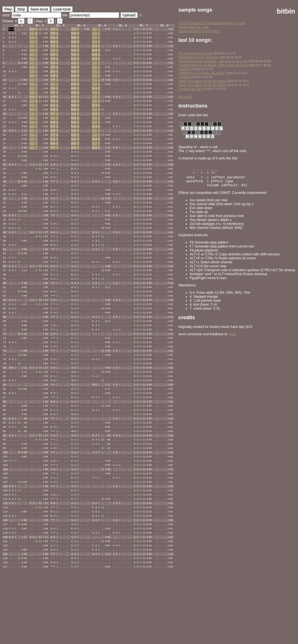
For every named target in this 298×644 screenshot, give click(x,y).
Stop (21, 9)
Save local (39, 9)
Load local (62, 9)
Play (8, 9)
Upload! (129, 15)
